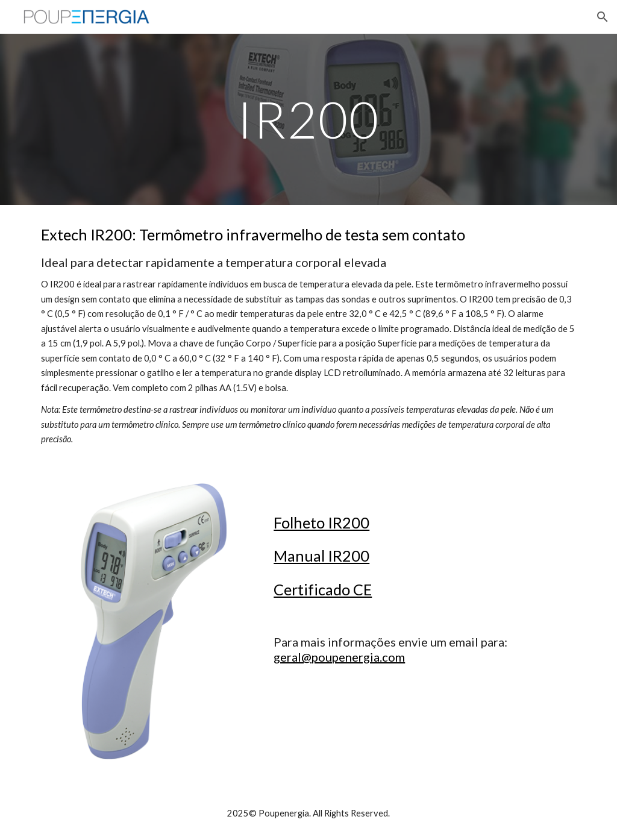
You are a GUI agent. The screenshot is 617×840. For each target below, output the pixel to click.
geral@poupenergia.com (339, 657)
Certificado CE (323, 589)
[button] (603, 17)
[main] (308, 119)
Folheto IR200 (321, 522)
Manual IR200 (321, 556)
